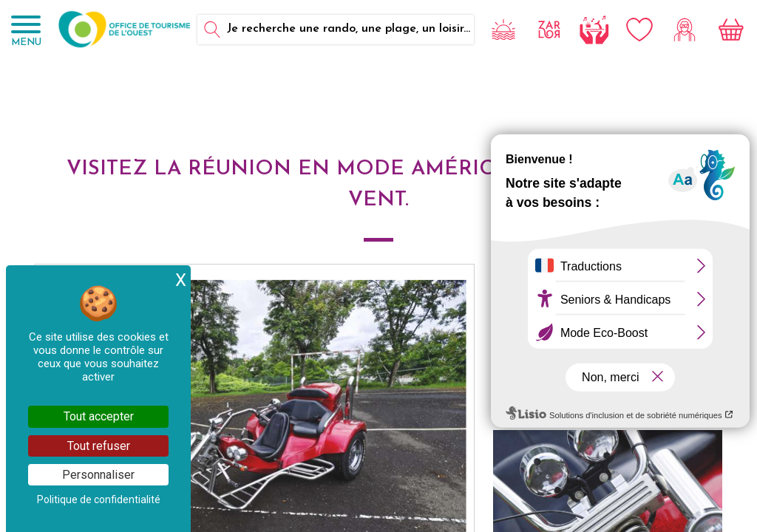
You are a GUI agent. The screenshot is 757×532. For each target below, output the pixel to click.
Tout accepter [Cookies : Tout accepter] (99, 416)
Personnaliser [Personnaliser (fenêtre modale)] (98, 475)
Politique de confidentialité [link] (99, 499)
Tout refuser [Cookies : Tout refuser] (99, 446)
